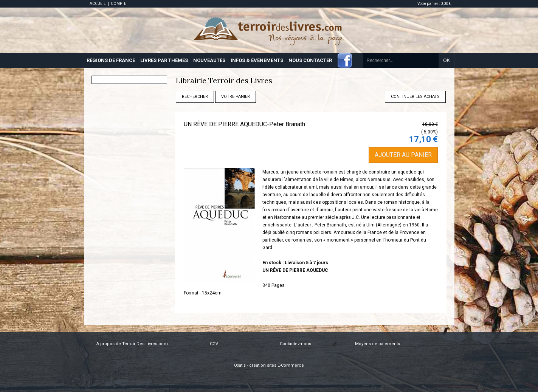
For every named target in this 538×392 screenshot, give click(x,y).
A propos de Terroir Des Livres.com (132, 344)
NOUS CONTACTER (310, 60)
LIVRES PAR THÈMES (164, 60)
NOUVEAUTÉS (209, 60)
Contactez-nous (295, 344)
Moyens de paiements (378, 344)
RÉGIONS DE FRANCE (111, 60)
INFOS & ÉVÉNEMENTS (257, 60)
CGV (214, 344)
